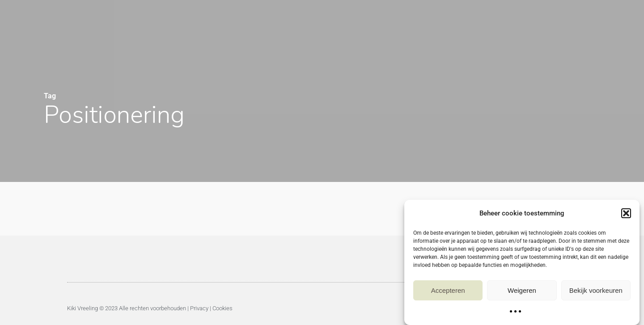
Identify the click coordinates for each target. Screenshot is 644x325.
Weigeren (522, 292)
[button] (626, 215)
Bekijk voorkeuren (596, 292)
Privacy (199, 308)
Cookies (222, 308)
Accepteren (448, 292)
